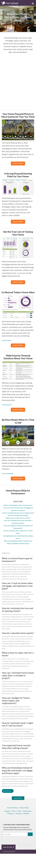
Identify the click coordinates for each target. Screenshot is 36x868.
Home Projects (7, 340)
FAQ (19, 811)
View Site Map (8, 847)
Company (7, 811)
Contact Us (10, 813)
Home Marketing (7, 473)
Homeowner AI (7, 405)
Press (14, 811)
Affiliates (26, 813)
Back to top (8, 791)
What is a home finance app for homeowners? (18, 505)
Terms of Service (12, 808)
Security (19, 813)
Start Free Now (18, 798)
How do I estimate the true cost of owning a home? (18, 513)
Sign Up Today (18, 163)
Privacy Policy (24, 808)
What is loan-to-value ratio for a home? (18, 518)
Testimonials (27, 811)
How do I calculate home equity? (18, 515)
